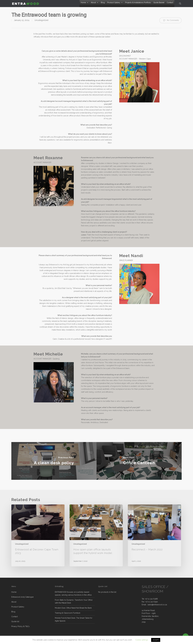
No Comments (170, 20)
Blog (103, 3)
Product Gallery (115, 3)
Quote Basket (159, 3)
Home (85, 3)
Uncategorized (41, 20)
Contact (170, 3)
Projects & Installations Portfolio (138, 3)
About (95, 3)
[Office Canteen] (139, 461)
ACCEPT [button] (156, 640)
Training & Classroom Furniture (68, 613)
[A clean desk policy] (54, 461)
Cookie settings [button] (142, 640)
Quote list (15, 621)
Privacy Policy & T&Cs (20, 626)
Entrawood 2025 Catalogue (22, 597)
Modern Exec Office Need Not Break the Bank (73, 608)
